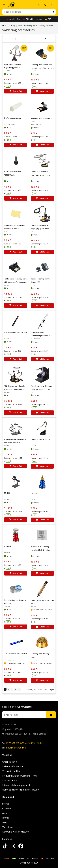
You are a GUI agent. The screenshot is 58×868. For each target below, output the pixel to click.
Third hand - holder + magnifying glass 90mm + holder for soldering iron (41, 229)
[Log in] (39, 5)
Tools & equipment (14, 26)
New (39, 19)
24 (35, 39)
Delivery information (13, 766)
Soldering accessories (46, 26)
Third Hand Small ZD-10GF (41, 440)
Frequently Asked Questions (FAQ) (19, 776)
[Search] (53, 12)
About (5, 813)
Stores (6, 804)
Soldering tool (30, 26)
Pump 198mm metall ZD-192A (16, 332)
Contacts (7, 808)
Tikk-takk (28, 19)
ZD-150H (7, 547)
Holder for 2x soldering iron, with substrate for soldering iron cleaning (15, 282)
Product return (10, 780)
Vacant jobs (8, 827)
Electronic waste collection (16, 832)
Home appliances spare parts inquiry (20, 790)
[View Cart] (52, 5)
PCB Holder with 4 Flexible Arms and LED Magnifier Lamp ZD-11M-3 (14, 389)
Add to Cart (16, 91)
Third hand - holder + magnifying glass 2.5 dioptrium (13, 68)
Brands (6, 818)
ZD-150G (34, 493)
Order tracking (9, 762)
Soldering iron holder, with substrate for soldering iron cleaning (42, 68)
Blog (5, 822)
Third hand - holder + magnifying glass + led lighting (40, 175)
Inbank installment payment (16, 785)
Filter (48, 39)
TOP (48, 19)
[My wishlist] (45, 5)
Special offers (14, 19)
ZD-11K (7, 493)
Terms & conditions (12, 771)
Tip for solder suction (13, 118)
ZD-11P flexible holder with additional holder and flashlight (15, 443)
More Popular (20, 39)
